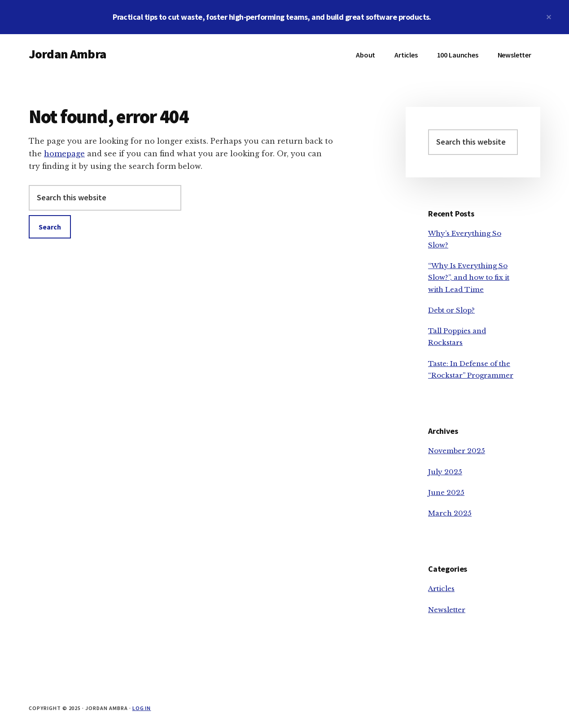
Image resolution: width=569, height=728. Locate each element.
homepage (64, 154)
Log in (142, 708)
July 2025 (445, 472)
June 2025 (446, 492)
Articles (441, 589)
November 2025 (457, 451)
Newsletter (447, 610)
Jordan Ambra (67, 54)
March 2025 (450, 513)
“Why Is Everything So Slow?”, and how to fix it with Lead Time (469, 278)
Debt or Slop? (451, 310)
